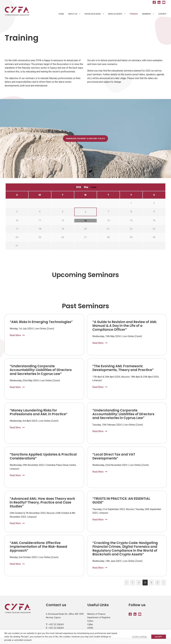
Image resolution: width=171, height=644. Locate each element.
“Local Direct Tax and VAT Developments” (114, 456)
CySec (90, 621)
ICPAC (90, 628)
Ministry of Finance (96, 614)
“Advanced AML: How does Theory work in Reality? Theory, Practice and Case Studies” (42, 502)
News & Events (115, 14)
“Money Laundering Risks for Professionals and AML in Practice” (39, 412)
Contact (162, 14)
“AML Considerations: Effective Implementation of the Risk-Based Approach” (38, 547)
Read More (17, 335)
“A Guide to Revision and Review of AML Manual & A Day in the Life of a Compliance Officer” (125, 326)
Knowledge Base (93, 14)
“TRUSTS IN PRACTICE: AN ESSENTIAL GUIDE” (121, 501)
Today (93, 187)
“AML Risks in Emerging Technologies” (41, 322)
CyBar (90, 624)
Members (147, 14)
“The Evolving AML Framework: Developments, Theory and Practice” (123, 368)
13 (85, 221)
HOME (61, 14)
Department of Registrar (99, 617)
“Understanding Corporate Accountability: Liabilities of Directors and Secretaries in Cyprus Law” (41, 370)
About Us (73, 14)
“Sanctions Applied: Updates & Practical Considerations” (43, 456)
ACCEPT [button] (159, 637)
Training (134, 14)
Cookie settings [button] (140, 637)
